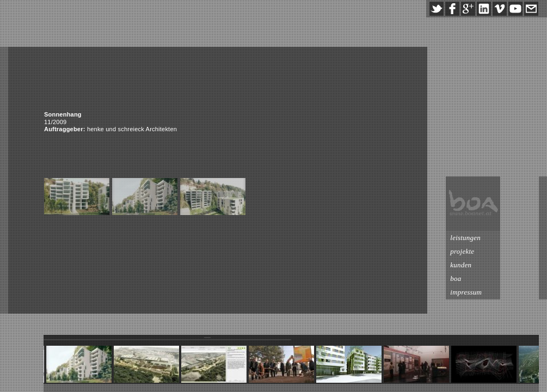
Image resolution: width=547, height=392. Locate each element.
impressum (505, 292)
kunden (499, 265)
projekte (501, 251)
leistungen (504, 238)
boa (494, 278)
